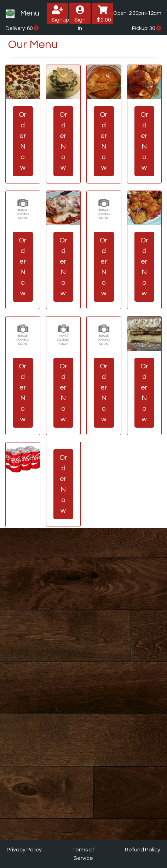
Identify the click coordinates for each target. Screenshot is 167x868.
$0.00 (104, 14)
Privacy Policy (24, 850)
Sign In (80, 15)
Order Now (23, 141)
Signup (60, 14)
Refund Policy (143, 850)
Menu (30, 13)
